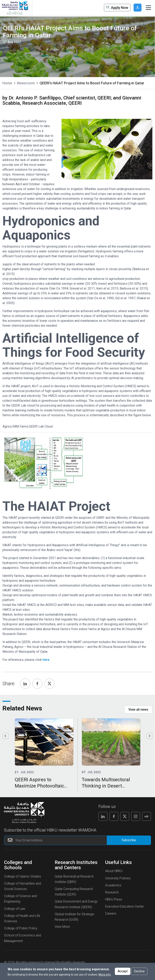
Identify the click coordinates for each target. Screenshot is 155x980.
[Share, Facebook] (37, 684)
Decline (139, 971)
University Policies (118, 878)
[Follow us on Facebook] (114, 816)
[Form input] (129, 840)
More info (105, 975)
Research (112, 892)
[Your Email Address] (63, 840)
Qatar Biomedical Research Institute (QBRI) (74, 879)
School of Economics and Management (23, 938)
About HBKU (114, 871)
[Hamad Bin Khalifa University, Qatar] (15, 8)
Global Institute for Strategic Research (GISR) (75, 917)
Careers (111, 914)
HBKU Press (114, 899)
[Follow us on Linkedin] (103, 816)
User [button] (138, 8)
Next (149, 736)
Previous (5, 736)
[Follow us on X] (125, 816)
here (46, 660)
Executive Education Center (125, 906)
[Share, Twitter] (49, 684)
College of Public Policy (21, 928)
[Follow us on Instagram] (136, 816)
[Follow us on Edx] (147, 816)
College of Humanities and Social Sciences (23, 886)
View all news (138, 710)
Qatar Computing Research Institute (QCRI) (74, 892)
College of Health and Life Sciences (22, 918)
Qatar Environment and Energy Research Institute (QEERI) (76, 904)
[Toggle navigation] (148, 8)
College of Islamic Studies (23, 876)
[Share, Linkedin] (25, 684)
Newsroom (26, 83)
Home (7, 83)
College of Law (15, 909)
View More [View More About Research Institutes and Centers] (62, 927)
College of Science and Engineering (20, 899)
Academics (113, 885)
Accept (123, 971)
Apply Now (117, 8)
